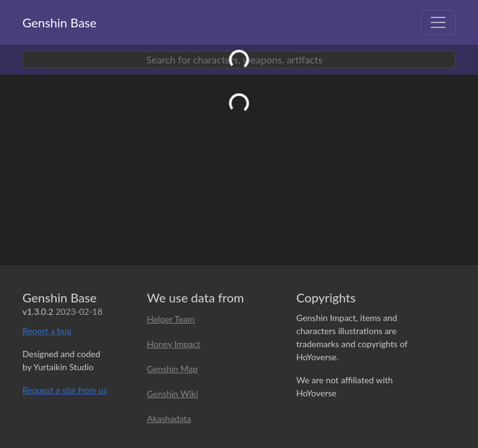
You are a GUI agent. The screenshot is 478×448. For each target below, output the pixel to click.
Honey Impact (174, 344)
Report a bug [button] (47, 331)
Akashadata (169, 418)
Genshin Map (172, 369)
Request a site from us (65, 390)
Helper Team (171, 319)
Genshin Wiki (172, 394)
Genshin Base (59, 22)
